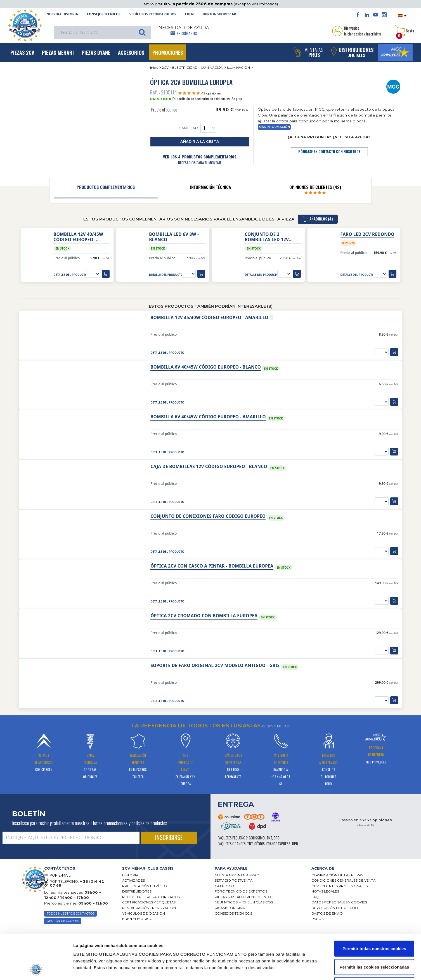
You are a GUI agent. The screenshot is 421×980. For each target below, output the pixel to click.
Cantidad (198, 128)
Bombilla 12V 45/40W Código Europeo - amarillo (209, 318)
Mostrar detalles (299, 969)
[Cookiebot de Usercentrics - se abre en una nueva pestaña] (36, 969)
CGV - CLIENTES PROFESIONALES (340, 886)
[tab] (106, 188)
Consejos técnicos (104, 14)
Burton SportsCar (219, 14)
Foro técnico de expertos (241, 891)
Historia (130, 875)
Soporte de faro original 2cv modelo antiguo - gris (215, 665)
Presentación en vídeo (145, 886)
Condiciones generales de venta (343, 881)
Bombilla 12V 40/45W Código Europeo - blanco (78, 237)
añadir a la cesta (200, 142)
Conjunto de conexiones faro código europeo (208, 516)
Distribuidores (137, 891)
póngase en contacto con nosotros (329, 152)
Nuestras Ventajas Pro (237, 875)
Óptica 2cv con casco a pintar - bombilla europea (212, 566)
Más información (274, 127)
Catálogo (224, 886)
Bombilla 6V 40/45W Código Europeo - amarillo (208, 417)
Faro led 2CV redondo (367, 234)
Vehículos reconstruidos (153, 14)
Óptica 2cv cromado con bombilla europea (204, 616)
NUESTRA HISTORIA (62, 14)
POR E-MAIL (60, 875)
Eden (189, 14)
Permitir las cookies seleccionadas (374, 925)
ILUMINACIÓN (238, 68)
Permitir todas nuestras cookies (374, 907)
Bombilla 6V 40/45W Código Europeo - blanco (206, 367)
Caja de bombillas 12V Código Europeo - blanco (209, 467)
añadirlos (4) (318, 219)
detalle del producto (70, 275)
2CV (165, 68)
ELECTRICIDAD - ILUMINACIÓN (198, 68)
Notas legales (325, 891)
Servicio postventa (234, 881)
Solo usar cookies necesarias (374, 943)
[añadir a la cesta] (106, 274)
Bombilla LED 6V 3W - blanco (174, 237)
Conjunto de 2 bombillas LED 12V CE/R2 (267, 237)
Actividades (133, 881)
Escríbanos (187, 33)
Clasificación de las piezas (337, 875)
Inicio (154, 68)
